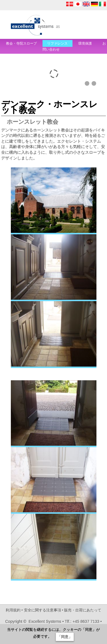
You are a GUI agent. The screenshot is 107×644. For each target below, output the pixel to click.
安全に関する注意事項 (43, 610)
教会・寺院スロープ (21, 43)
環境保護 (85, 43)
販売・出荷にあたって (83, 610)
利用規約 (13, 610)
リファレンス (57, 43)
